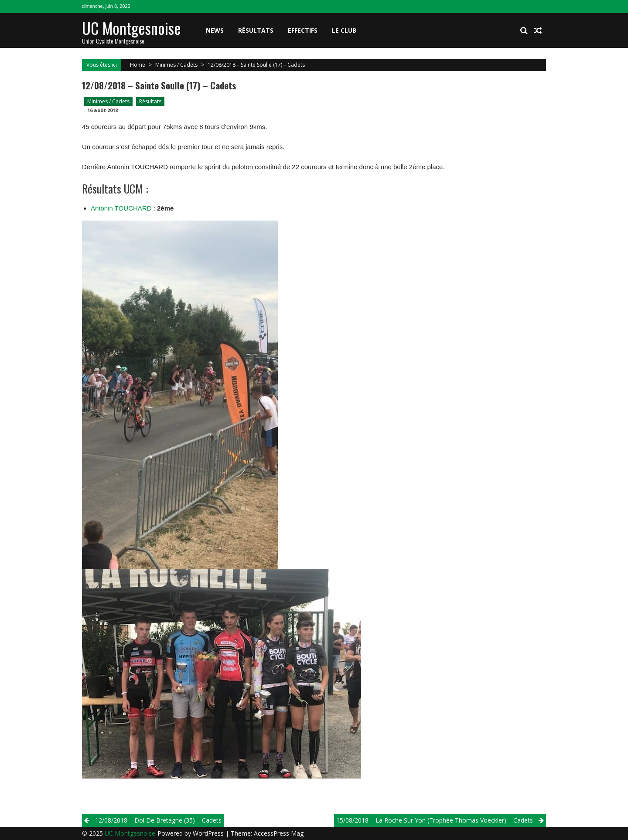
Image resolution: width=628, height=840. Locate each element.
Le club (344, 30)
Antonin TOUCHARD (121, 208)
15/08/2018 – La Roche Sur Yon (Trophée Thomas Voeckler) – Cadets (435, 820)
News (215, 30)
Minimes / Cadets (176, 65)
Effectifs (303, 30)
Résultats (256, 30)
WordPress (209, 833)
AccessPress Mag (279, 833)
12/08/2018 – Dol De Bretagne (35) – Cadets (158, 820)
